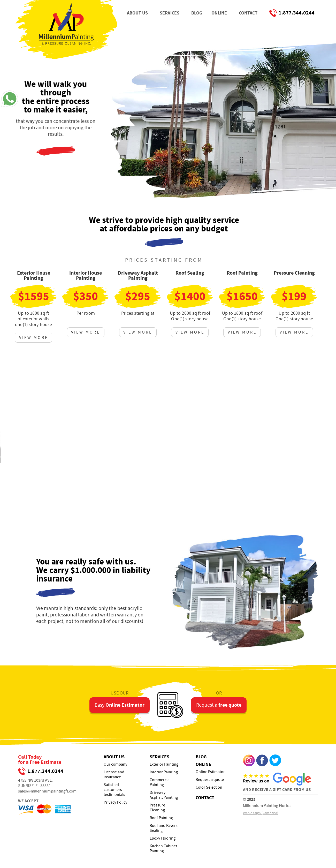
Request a (219, 703)
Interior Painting (164, 772)
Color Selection (209, 787)
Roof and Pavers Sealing (164, 828)
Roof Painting (161, 818)
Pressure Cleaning (157, 808)
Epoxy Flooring (163, 838)
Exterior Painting (164, 764)
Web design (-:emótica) (261, 813)
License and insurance (114, 775)
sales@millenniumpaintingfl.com (47, 791)
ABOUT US (137, 13)
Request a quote (210, 780)
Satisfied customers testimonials (114, 790)
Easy (120, 703)
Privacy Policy (115, 802)
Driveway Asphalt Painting (164, 795)
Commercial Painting (160, 782)
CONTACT (248, 13)
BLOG (197, 13)
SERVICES (170, 13)
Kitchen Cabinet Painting (163, 849)
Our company (115, 764)
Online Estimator (210, 772)
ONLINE (219, 13)
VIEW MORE (34, 338)
